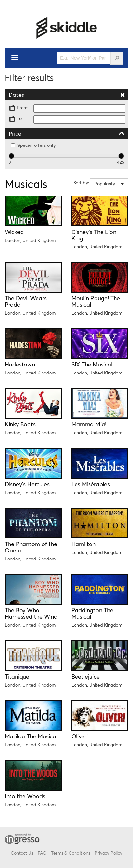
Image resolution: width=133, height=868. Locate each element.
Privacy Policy (108, 853)
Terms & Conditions (71, 853)
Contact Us (22, 853)
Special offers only (33, 145)
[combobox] (109, 184)
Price (66, 133)
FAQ (42, 853)
